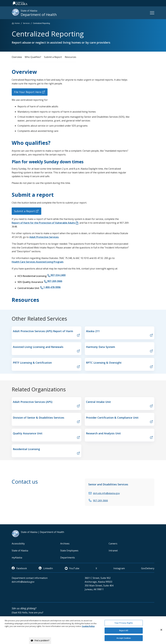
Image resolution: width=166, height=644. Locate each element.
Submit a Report (53, 57)
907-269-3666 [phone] (55, 281)
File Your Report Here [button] (28, 92)
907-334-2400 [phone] (58, 275)
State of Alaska (20, 551)
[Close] (161, 631)
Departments (68, 558)
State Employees (69, 551)
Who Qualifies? (33, 57)
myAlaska (17, 558)
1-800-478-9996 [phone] (52, 287)
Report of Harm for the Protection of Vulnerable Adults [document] (44, 223)
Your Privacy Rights (124, 624)
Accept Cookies (124, 639)
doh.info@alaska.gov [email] (23, 582)
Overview (17, 57)
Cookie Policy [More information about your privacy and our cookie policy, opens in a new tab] (88, 628)
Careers (113, 544)
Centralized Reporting (41, 23)
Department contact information (30, 578)
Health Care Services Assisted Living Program (38, 262)
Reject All (124, 632)
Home (17, 23)
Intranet (113, 551)
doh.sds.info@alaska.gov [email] (106, 493)
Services (26, 23)
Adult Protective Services (44, 237)
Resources (70, 57)
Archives (65, 544)
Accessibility (18, 544)
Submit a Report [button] (24, 211)
